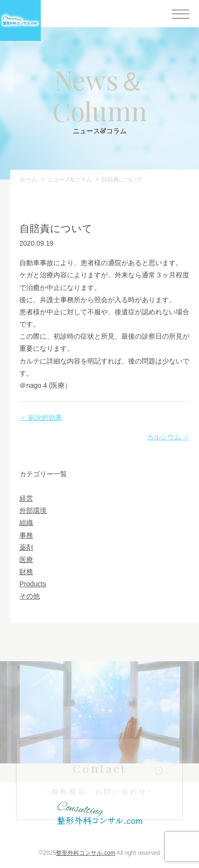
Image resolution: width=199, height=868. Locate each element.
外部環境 (33, 510)
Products (33, 584)
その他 (30, 596)
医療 (26, 560)
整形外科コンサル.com (85, 853)
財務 (26, 572)
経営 (26, 498)
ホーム (29, 180)
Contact (99, 786)
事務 (26, 535)
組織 (26, 523)
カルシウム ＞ (168, 437)
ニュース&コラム (69, 180)
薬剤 (26, 547)
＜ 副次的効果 (41, 417)
